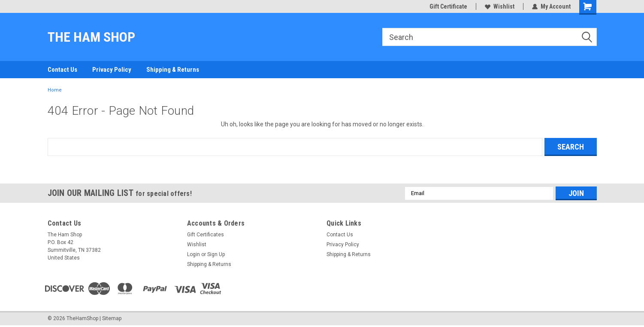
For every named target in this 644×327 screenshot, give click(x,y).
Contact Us (62, 70)
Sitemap (112, 318)
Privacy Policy (112, 70)
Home (55, 90)
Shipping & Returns (173, 70)
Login (194, 254)
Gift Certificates (206, 235)
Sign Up (216, 254)
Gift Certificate (448, 6)
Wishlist (500, 6)
